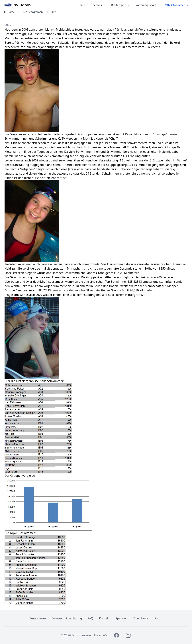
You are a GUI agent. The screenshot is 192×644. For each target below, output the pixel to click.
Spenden (121, 618)
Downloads (141, 618)
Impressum (38, 618)
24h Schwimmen (177, 5)
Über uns (98, 5)
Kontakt (104, 618)
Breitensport (121, 5)
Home (81, 5)
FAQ (90, 618)
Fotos (158, 618)
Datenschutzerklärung (67, 618)
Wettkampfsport (148, 5)
